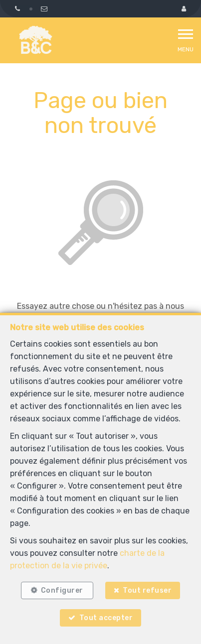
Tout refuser (147, 590)
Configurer (62, 590)
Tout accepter (106, 618)
